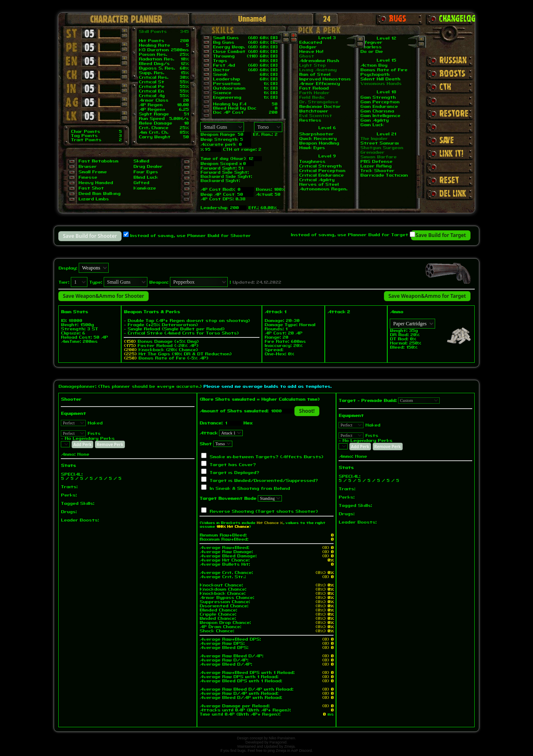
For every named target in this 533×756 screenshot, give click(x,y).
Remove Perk (110, 444)
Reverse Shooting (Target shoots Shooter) (264, 511)
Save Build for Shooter (90, 236)
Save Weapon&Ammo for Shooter (103, 296)
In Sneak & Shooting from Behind (250, 489)
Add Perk (82, 444)
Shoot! (307, 411)
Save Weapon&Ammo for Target (427, 296)
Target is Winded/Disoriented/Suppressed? (264, 481)
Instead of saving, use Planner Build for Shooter (190, 236)
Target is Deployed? (234, 473)
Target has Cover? (233, 465)
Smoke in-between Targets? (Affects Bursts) (266, 457)
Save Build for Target (441, 235)
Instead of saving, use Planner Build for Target (349, 235)
